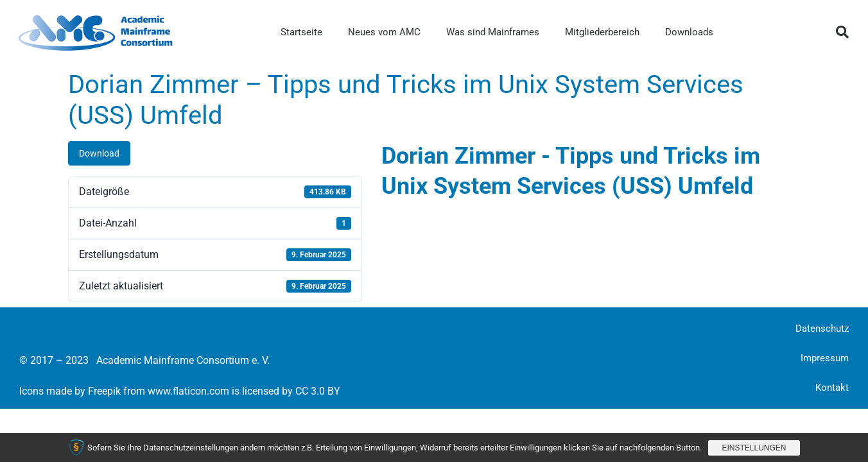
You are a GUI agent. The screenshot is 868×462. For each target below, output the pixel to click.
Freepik (104, 391)
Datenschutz (822, 329)
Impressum (825, 358)
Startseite (301, 32)
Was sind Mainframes (493, 32)
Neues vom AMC (384, 32)
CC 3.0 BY (318, 391)
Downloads (689, 32)
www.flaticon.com (188, 391)
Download (99, 153)
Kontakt (832, 388)
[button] (842, 32)
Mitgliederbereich (602, 32)
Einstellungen (754, 448)
